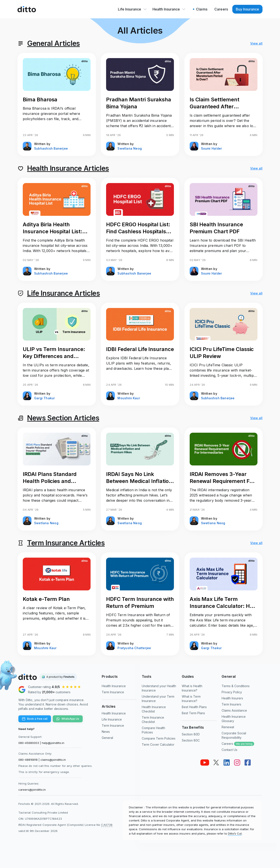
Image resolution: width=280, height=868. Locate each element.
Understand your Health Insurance (159, 688)
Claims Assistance (234, 710)
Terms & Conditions (236, 686)
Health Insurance (169, 9)
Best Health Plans (194, 707)
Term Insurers (231, 704)
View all (256, 43)
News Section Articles (63, 418)
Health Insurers (232, 698)
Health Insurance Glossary (234, 719)
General (107, 738)
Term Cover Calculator (158, 744)
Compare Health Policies (153, 730)
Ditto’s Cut (235, 833)
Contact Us (229, 750)
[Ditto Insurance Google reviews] (57, 690)
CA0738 (107, 825)
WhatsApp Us (68, 719)
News (106, 732)
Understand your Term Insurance (158, 699)
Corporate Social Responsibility (234, 735)
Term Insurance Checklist (153, 720)
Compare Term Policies (159, 738)
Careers (238, 744)
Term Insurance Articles (66, 543)
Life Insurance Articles (64, 293)
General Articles (53, 43)
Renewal (228, 727)
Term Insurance (113, 692)
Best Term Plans (193, 713)
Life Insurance (133, 9)
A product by (60, 677)
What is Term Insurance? (191, 699)
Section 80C (191, 740)
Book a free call (35, 719)
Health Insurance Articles (68, 168)
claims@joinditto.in (53, 760)
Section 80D (191, 734)
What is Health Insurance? (192, 688)
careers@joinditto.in (32, 790)
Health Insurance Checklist (154, 709)
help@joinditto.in (53, 743)
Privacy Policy (232, 692)
